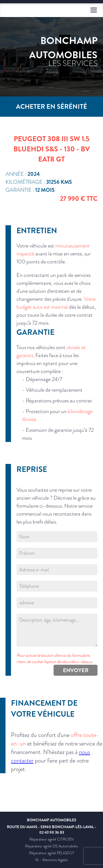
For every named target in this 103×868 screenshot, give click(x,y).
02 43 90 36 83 (52, 832)
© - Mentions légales (52, 860)
